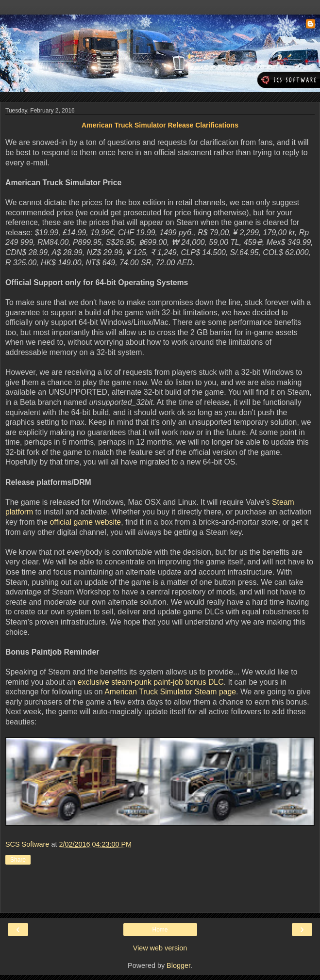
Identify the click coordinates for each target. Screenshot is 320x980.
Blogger (178, 965)
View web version (160, 948)
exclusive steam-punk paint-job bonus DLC (151, 682)
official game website (85, 522)
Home (160, 930)
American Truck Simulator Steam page (170, 692)
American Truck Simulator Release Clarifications (160, 125)
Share (18, 860)
